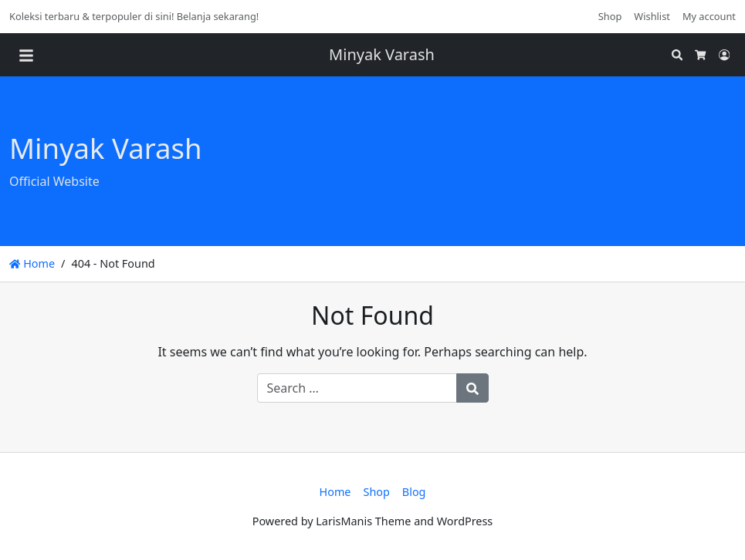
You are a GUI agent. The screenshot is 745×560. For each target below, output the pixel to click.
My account (709, 16)
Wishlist (652, 16)
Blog (414, 492)
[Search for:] (357, 388)
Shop (610, 16)
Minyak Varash (382, 54)
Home (32, 263)
